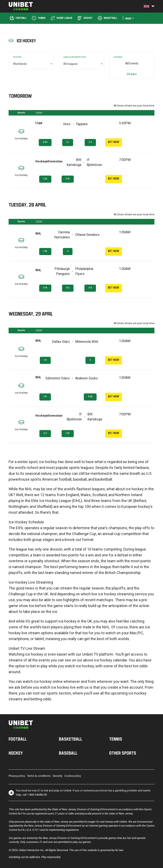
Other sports (123, 753)
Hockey (16, 753)
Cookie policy (73, 776)
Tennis (116, 739)
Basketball (71, 739)
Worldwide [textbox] (20, 64)
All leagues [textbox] (71, 64)
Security (57, 776)
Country (17, 57)
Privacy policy (17, 776)
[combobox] (31, 64)
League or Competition (75, 57)
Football (18, 739)
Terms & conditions (39, 776)
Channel (118, 57)
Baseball (68, 753)
